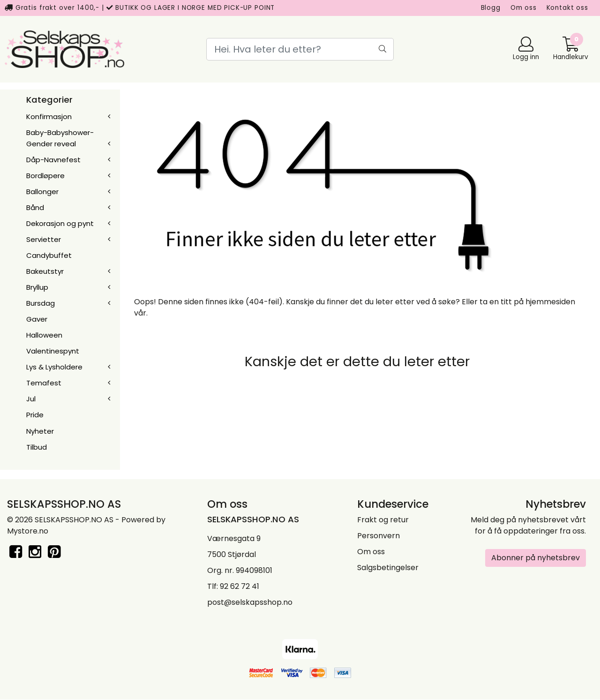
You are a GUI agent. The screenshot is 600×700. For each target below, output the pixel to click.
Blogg (491, 8)
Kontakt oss (567, 8)
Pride (35, 415)
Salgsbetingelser (388, 568)
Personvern (379, 536)
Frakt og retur (383, 520)
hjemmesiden (550, 302)
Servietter (44, 239)
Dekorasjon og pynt (60, 223)
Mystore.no (28, 531)
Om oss (524, 8)
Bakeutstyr (45, 271)
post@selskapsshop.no (250, 602)
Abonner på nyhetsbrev (536, 558)
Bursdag (41, 303)
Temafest (44, 383)
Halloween (44, 335)
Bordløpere (45, 176)
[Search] (300, 49)
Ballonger (42, 192)
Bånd (35, 207)
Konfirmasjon (49, 117)
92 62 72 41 (240, 586)
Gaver (37, 319)
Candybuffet (49, 255)
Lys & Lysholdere (54, 367)
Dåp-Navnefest (53, 160)
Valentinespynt (53, 351)
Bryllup (37, 287)
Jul (31, 399)
